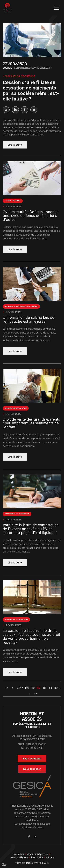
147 (21, 688)
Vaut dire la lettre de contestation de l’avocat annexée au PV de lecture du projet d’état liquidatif (31, 529)
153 (56, 688)
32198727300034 (36, 744)
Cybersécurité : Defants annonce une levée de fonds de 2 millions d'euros (31, 216)
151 (44, 688)
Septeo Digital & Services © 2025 (32, 863)
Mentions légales (19, 857)
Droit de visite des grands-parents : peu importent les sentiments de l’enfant (31, 423)
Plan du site (37, 857)
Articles (50, 857)
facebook (29, 837)
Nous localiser (32, 769)
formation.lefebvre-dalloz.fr (33, 68)
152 (50, 688)
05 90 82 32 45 (35, 748)
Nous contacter (32, 759)
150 (39, 688)
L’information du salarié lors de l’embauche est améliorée (29, 320)
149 (33, 688)
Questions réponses (38, 854)
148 (27, 688)
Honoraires (18, 854)
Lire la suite (15, 145)
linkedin (35, 837)
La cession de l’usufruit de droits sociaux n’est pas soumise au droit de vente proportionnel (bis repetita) (31, 637)
